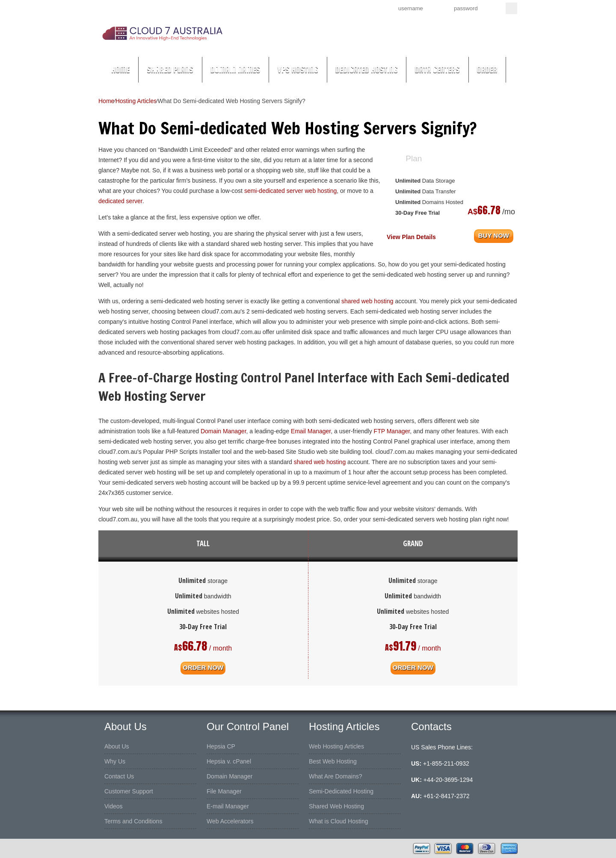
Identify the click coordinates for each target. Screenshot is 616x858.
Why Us (115, 761)
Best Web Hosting (333, 761)
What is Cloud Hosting (339, 821)
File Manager (224, 791)
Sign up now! (338, 8)
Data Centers (437, 70)
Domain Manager (224, 431)
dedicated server (120, 201)
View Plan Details (411, 237)
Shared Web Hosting (336, 806)
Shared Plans (170, 70)
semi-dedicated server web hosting (290, 191)
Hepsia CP (221, 746)
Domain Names (235, 70)
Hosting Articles (136, 101)
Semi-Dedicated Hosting (341, 791)
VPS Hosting (298, 70)
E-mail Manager (228, 806)
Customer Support (129, 791)
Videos (114, 806)
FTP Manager (392, 431)
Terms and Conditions (133, 821)
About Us (117, 746)
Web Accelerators (230, 821)
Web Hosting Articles (336, 746)
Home (120, 70)
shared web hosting (367, 301)
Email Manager (311, 431)
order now (203, 667)
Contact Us (119, 776)
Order (487, 70)
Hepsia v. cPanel (229, 761)
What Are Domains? (336, 776)
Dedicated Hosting (367, 70)
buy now (494, 235)
